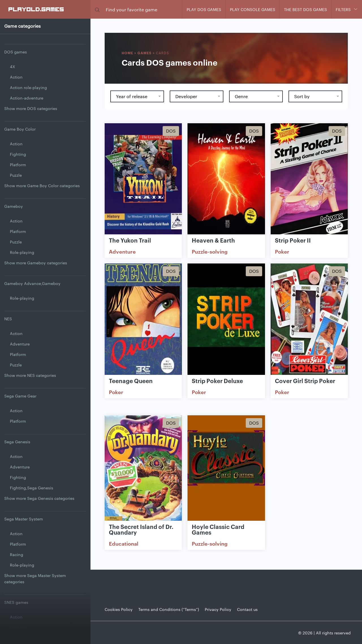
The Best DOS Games (305, 9)
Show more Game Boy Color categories (42, 185)
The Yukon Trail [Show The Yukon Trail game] (130, 240)
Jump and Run (23, 638)
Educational (124, 543)
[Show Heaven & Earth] (226, 179)
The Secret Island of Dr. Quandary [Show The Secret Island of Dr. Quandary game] (141, 529)
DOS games (16, 52)
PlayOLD (36, 9)
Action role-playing (28, 87)
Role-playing (22, 252)
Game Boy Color (20, 129)
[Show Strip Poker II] (309, 179)
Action (16, 77)
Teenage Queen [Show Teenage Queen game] (131, 381)
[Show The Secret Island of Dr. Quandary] (143, 471)
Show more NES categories (30, 375)
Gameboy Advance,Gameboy (32, 283)
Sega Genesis (17, 442)
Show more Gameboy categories (36, 263)
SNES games (16, 602)
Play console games (253, 9)
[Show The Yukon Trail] (143, 179)
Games (145, 53)
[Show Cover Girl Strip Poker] (309, 319)
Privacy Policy (218, 609)
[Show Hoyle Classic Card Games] (226, 471)
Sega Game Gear (20, 396)
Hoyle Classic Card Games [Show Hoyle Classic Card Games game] (218, 529)
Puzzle (16, 175)
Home (127, 53)
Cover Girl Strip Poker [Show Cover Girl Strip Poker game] (305, 381)
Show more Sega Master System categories (35, 578)
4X (12, 66)
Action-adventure (27, 98)
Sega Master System (24, 519)
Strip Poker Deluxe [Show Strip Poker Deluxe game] (217, 381)
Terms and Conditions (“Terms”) (169, 609)
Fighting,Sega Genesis (32, 488)
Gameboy (14, 206)
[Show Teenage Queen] (143, 319)
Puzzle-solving (210, 251)
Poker (282, 251)
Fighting (18, 154)
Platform (18, 165)
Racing (17, 554)
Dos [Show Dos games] (171, 131)
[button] (97, 9)
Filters (343, 9)
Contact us (247, 609)
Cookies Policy (119, 609)
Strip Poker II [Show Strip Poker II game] (293, 240)
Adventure (20, 344)
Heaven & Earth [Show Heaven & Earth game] (213, 240)
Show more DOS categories (31, 108)
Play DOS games (204, 9)
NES (8, 319)
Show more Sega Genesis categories (39, 498)
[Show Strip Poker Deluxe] (226, 319)
